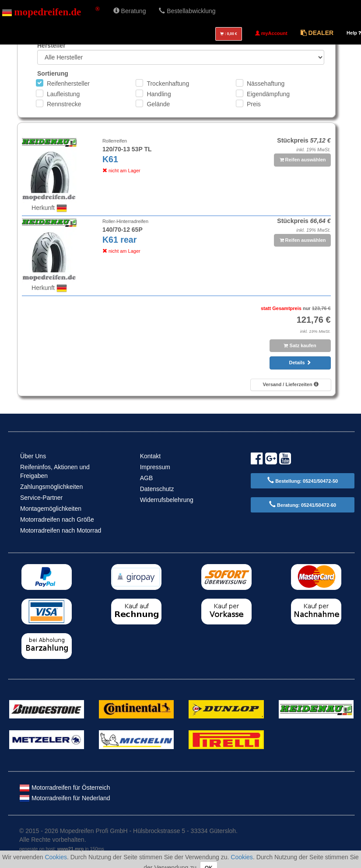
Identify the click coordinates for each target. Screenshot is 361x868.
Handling (159, 94)
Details (300, 363)
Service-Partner (41, 498)
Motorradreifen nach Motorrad (61, 530)
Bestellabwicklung (187, 11)
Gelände (158, 104)
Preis (254, 104)
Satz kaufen (300, 345)
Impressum (155, 467)
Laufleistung (63, 94)
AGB (147, 478)
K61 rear (119, 240)
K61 (110, 159)
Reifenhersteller (68, 84)
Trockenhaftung (168, 84)
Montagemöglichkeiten (51, 509)
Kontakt (150, 456)
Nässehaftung (266, 84)
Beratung (130, 11)
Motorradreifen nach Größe (57, 519)
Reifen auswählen (303, 160)
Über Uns (33, 456)
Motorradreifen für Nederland (65, 798)
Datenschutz (157, 489)
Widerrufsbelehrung (167, 500)
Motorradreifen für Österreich (65, 788)
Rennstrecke (64, 104)
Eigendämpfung (268, 94)
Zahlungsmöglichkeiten (51, 487)
